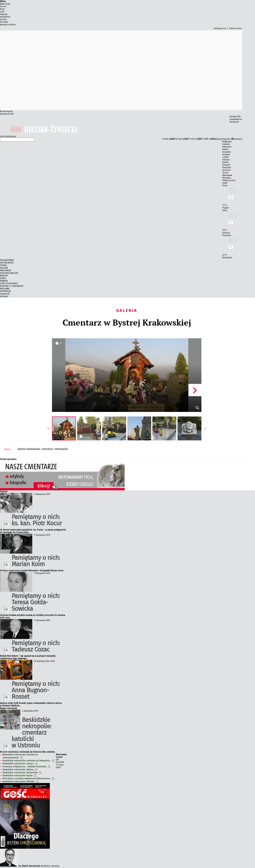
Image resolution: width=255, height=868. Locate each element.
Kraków (226, 155)
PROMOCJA (5, 291)
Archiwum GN (7, 114)
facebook (234, 122)
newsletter (235, 119)
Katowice (238, 139)
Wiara (3, 1)
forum (3, 6)
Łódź (225, 183)
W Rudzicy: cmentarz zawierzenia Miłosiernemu (28, 779)
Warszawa (227, 175)
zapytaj (4, 14)
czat (2, 12)
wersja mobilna (8, 25)
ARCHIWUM (5, 271)
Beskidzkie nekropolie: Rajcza (20, 776)
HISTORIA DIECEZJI (9, 273)
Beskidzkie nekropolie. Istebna (20, 770)
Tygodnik (5, 294)
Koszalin (227, 152)
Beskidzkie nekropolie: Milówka (21, 782)
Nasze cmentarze (9, 708)
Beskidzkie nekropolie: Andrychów (22, 773)
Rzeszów (227, 167)
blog (2, 9)
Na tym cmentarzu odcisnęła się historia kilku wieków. (28, 752)
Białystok (227, 142)
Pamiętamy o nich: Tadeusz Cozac (36, 646)
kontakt (4, 22)
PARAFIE (4, 281)
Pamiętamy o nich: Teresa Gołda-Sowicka (36, 602)
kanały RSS (235, 117)
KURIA (3, 278)
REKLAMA (5, 289)
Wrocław (227, 178)
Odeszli (4, 492)
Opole (225, 162)
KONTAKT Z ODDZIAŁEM (12, 286)
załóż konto (236, 28)
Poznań (226, 165)
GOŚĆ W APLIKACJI (9, 283)
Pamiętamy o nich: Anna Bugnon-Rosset (36, 690)
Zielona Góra (229, 180)
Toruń (225, 173)
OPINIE (3, 265)
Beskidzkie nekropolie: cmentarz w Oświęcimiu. (28, 761)
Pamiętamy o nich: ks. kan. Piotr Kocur (37, 520)
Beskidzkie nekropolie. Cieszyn (20, 764)
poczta (3, 19)
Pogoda (226, 139)
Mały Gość (5, 4)
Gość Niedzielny (8, 136)
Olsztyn (226, 160)
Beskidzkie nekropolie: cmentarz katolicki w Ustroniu (31, 733)
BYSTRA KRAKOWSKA (29, 449)
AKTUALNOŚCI (7, 263)
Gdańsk (226, 144)
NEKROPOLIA (61, 449)
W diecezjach (6, 111)
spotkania (5, 17)
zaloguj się (220, 28)
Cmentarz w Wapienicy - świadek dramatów (26, 767)
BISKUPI (4, 276)
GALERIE (4, 268)
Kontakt (4, 296)
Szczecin (227, 170)
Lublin (226, 157)
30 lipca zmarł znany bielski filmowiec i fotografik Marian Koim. (32, 571)
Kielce (225, 149)
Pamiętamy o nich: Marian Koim (36, 561)
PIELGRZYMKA (7, 260)
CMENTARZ (47, 449)
